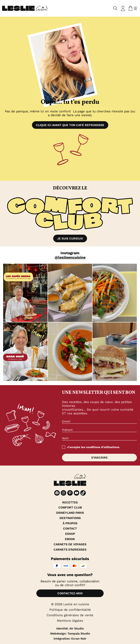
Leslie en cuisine (76, 604)
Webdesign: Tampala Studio (70, 633)
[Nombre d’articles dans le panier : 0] (130, 8)
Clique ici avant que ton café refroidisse (70, 125)
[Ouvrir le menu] (135, 8)
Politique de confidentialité (70, 610)
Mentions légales (70, 621)
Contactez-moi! (70, 593)
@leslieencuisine (70, 257)
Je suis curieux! (70, 238)
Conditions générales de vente (70, 615)
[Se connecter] (123, 8)
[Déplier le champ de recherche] (115, 8)
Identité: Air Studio (70, 628)
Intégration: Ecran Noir (70, 639)
